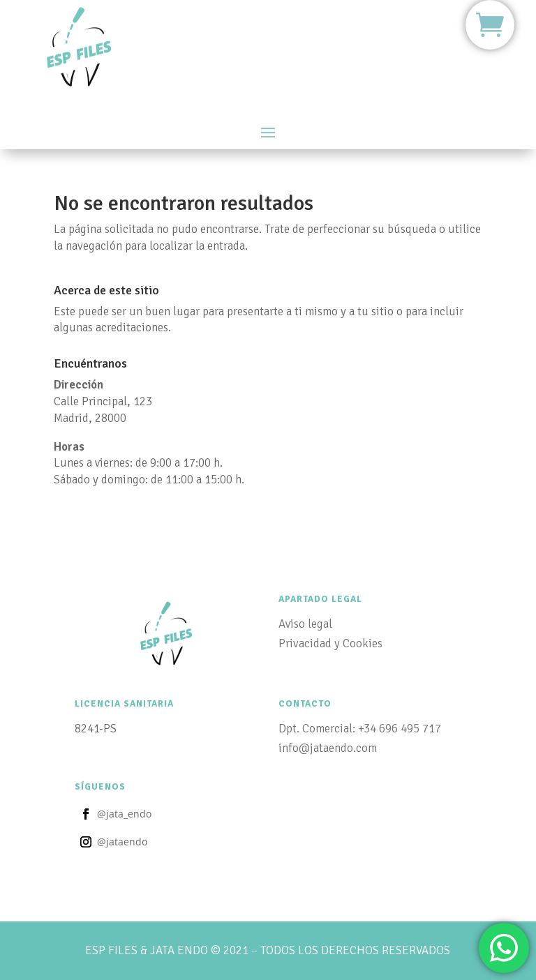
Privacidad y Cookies (330, 643)
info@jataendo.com (328, 748)
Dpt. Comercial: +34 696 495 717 (360, 729)
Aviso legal (305, 624)
